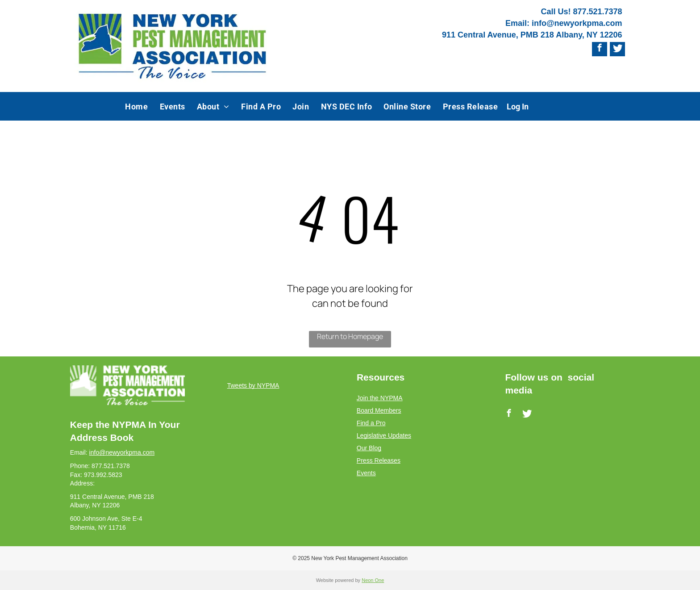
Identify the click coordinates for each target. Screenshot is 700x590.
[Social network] (618, 49)
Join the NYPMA (380, 398)
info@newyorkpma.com (577, 23)
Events (366, 473)
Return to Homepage (350, 336)
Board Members (379, 410)
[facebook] (599, 49)
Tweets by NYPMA (253, 385)
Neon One (373, 580)
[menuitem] (136, 106)
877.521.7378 (597, 12)
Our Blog (369, 448)
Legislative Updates (384, 435)
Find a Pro (371, 423)
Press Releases (379, 460)
